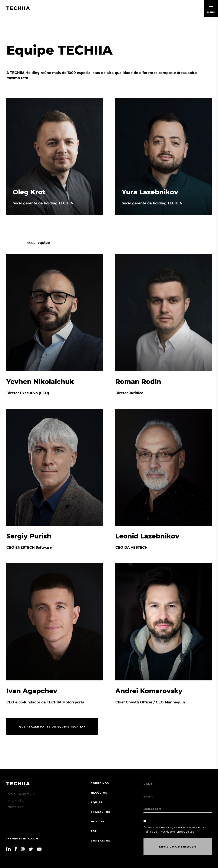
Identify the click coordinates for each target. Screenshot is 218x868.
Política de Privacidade (158, 832)
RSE (94, 831)
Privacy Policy (15, 801)
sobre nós (100, 783)
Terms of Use (15, 807)
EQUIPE (97, 802)
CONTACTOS (101, 841)
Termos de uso (185, 832)
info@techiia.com (22, 839)
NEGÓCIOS (99, 793)
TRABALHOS (101, 812)
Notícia (98, 822)
